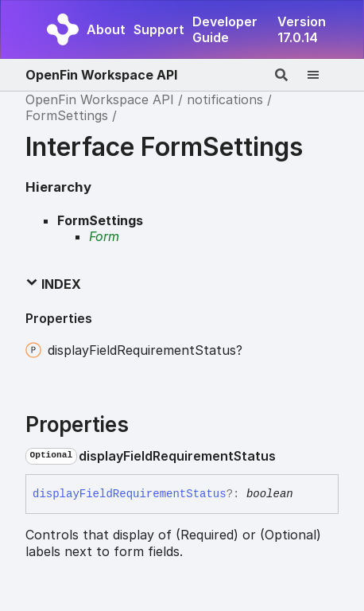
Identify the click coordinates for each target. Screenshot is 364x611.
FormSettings (67, 115)
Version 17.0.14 (302, 29)
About (106, 29)
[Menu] (323, 75)
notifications (225, 99)
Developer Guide (225, 29)
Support (159, 29)
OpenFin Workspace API (101, 75)
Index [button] (53, 284)
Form (104, 236)
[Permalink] (288, 456)
